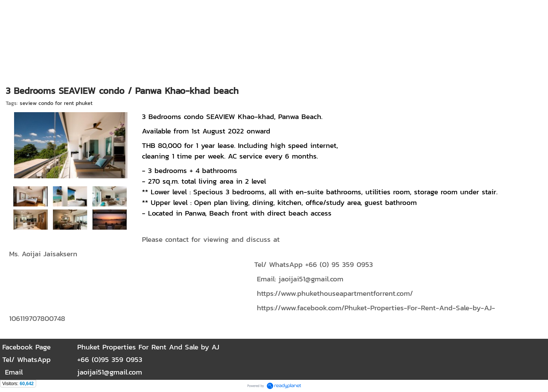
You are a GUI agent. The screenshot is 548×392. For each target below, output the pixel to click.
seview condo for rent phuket (56, 103)
